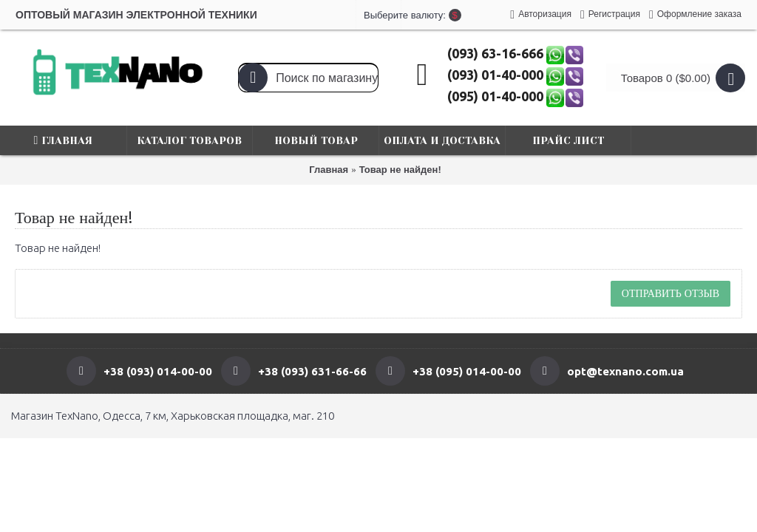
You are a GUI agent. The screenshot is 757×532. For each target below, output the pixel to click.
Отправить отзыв (671, 293)
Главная (329, 170)
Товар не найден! (400, 170)
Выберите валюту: (378, 15)
